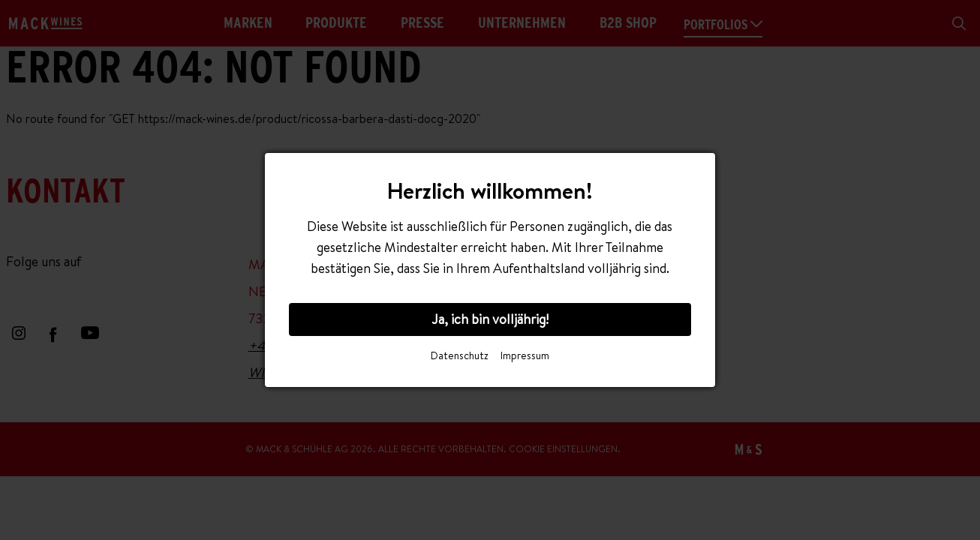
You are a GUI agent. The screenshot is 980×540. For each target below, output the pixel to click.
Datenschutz (460, 355)
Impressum (525, 355)
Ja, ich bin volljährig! (490, 319)
